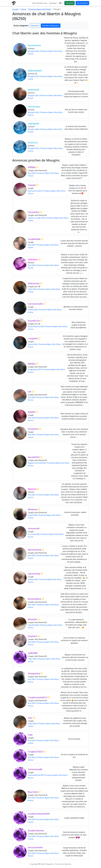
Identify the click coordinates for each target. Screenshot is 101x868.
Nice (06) (31, 173)
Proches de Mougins (51, 26)
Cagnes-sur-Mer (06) (36, 218)
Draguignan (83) (34, 369)
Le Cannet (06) (34, 534)
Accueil (15, 9)
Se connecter (82, 3)
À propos (53, 3)
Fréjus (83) (32, 289)
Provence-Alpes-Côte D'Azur (40, 9)
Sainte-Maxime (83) (36, 326)
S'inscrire (70, 3)
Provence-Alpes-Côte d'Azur (51, 51)
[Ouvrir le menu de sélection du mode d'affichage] (61, 3)
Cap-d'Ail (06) (33, 625)
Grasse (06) (32, 344)
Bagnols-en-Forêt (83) (37, 463)
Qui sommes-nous (40, 3)
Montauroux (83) (35, 191)
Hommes (35, 26)
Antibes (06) (33, 310)
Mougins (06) (33, 51)
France (23, 9)
